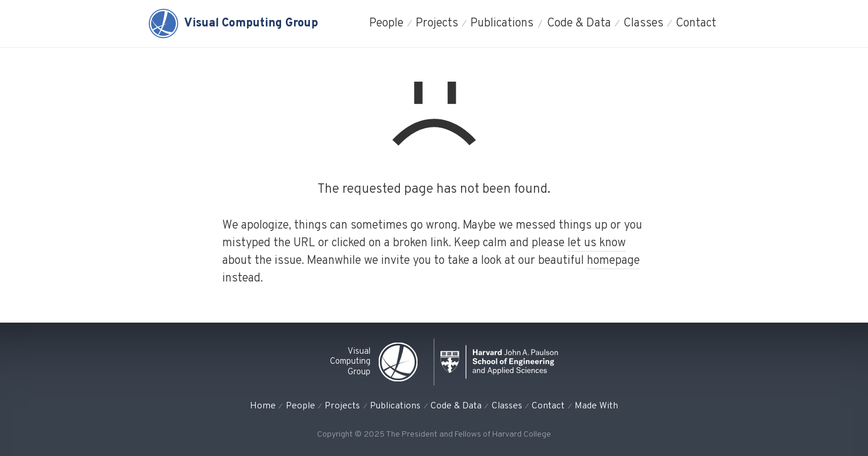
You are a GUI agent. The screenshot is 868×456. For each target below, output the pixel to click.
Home (263, 406)
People (386, 24)
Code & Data (579, 24)
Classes (643, 24)
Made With (596, 406)
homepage (613, 261)
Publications (502, 24)
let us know (597, 243)
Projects (437, 24)
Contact (696, 24)
